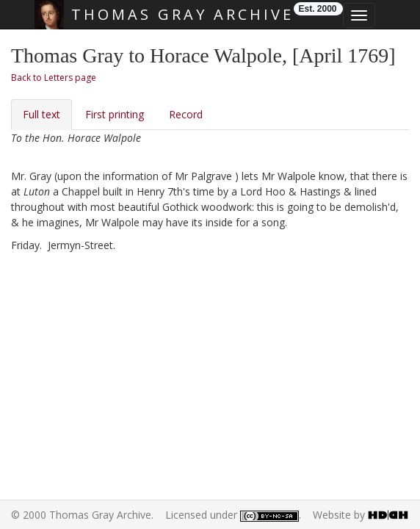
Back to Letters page (54, 78)
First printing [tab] (115, 114)
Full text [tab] (41, 114)
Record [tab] (186, 114)
